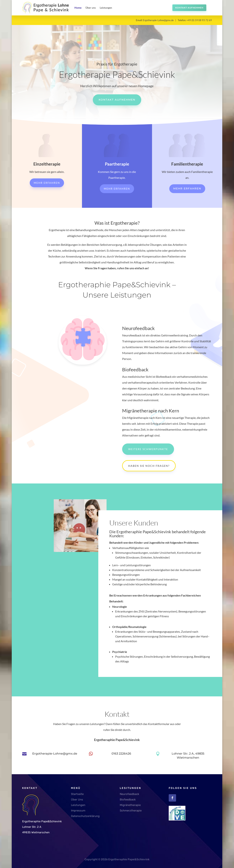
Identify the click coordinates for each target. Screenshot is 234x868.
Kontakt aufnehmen (189, 8)
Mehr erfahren (47, 183)
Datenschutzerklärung (85, 816)
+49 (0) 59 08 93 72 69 (199, 20)
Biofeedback (128, 800)
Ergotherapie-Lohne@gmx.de (158, 20)
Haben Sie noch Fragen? (149, 466)
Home (78, 8)
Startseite (77, 794)
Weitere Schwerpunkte (148, 449)
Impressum (78, 811)
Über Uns (77, 800)
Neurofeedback (129, 794)
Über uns (91, 8)
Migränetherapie (130, 805)
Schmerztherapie (131, 811)
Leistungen (106, 8)
